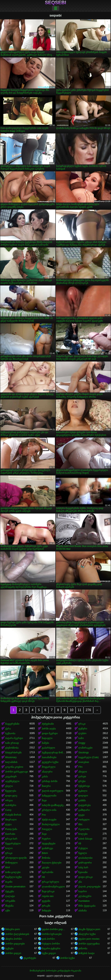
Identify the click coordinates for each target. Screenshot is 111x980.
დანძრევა (47, 848)
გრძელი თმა (49, 810)
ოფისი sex (48, 896)
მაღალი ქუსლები (52, 863)
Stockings (83, 753)
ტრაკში (46, 906)
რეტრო (46, 839)
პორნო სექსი (67, 958)
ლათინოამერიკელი (53, 887)
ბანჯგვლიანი (49, 796)
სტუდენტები (49, 844)
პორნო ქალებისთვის (17, 934)
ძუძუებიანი (48, 724)
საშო (81, 738)
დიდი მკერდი (50, 733)
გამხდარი (84, 810)
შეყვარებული (13, 844)
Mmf (7, 867)
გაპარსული (48, 748)
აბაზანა (83, 911)
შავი (44, 800)
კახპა (45, 776)
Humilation (84, 901)
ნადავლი (47, 738)
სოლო (9, 848)
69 (80, 844)
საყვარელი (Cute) (88, 757)
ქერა (8, 729)
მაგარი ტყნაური (51, 948)
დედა (8, 824)
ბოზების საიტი (86, 953)
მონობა (46, 858)
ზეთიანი (83, 872)
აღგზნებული (12, 781)
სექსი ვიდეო (49, 953)
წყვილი (83, 853)
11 (80, 710)
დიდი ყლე (11, 796)
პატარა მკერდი (14, 738)
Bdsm (45, 853)
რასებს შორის (13, 815)
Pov (44, 815)
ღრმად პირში (50, 781)
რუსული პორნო (51, 944)
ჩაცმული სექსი (13, 877)
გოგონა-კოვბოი (14, 767)
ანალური (47, 772)
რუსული (83, 848)
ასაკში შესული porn (89, 929)
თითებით (84, 762)
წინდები (46, 911)
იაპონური (11, 805)
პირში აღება (49, 729)
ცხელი (9, 786)
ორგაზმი (10, 901)
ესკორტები (30, 958)
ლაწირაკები (85, 748)
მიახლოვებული (51, 824)
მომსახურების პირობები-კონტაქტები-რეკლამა (55, 971)
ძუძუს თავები (49, 820)
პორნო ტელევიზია (89, 944)
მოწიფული (11, 863)
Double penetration (15, 887)
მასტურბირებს (13, 753)
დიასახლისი (85, 858)
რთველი (47, 829)
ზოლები (83, 834)
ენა (80, 882)
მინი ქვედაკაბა (87, 906)
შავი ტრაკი (48, 891)
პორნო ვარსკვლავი (17, 772)
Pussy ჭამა (11, 829)
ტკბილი (83, 791)
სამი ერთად (12, 743)
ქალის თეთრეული (53, 791)
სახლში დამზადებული (54, 805)
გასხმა (82, 800)
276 (88, 710)
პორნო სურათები (52, 934)
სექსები (9, 948)
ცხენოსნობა (12, 748)
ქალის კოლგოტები (89, 887)
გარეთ (82, 776)
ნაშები (45, 743)
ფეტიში (46, 901)
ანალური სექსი (87, 934)
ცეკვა (81, 815)
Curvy (8, 810)
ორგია (9, 800)
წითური (46, 786)
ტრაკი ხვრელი (50, 882)
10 (72, 710)
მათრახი (10, 834)
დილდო (83, 796)
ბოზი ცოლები (13, 872)
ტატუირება (84, 805)
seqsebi (55, 3)
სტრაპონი (48, 872)
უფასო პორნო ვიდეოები (54, 929)
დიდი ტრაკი (85, 877)
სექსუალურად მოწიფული (54, 753)
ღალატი (10, 896)
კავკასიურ (11, 776)
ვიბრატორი (85, 863)
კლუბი (46, 867)
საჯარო (83, 891)
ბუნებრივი (84, 786)
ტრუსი (82, 781)
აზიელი (83, 772)
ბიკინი (9, 882)
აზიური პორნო (13, 939)
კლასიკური (85, 896)
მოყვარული (49, 767)
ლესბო (82, 733)
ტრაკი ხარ (11, 839)
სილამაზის (11, 762)
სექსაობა (10, 733)
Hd (43, 877)
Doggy (82, 743)
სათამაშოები (49, 757)
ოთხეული (84, 820)
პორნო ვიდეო (13, 953)
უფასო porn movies (89, 939)
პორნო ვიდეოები (15, 944)
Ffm (80, 767)
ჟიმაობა (83, 948)
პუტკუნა (10, 891)
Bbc (80, 824)
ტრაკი (82, 724)
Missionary (11, 757)
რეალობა (84, 829)
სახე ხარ (83, 867)
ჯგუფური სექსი (50, 762)
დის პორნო (48, 939)
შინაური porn (12, 929)
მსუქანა (9, 906)
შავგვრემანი (12, 724)
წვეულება (11, 791)
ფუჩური (83, 729)
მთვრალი (11, 820)
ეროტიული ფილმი (16, 858)
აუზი (8, 911)
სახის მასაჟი (85, 839)
